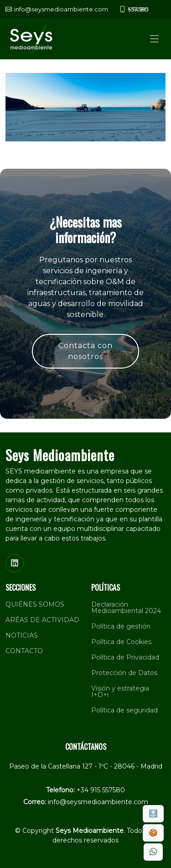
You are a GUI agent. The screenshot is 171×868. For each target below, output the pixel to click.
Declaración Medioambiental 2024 (126, 608)
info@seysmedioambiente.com (98, 802)
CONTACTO (24, 651)
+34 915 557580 (101, 790)
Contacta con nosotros (85, 351)
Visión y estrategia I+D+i (120, 691)
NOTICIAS (22, 635)
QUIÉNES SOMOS (35, 604)
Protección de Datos (124, 673)
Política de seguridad (124, 710)
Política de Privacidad (125, 657)
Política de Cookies (121, 642)
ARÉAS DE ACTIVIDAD (42, 620)
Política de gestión (121, 626)
